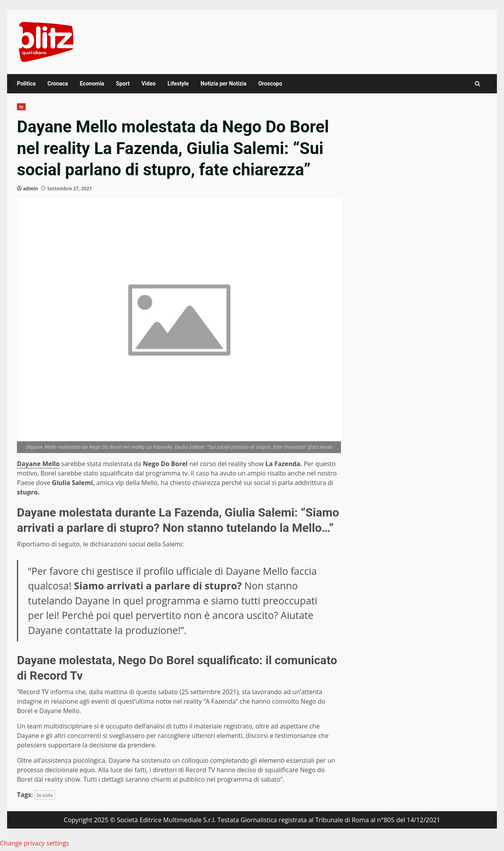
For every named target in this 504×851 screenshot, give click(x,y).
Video (148, 84)
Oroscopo (270, 84)
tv (21, 107)
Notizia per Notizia (223, 84)
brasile (45, 795)
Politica (26, 84)
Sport (123, 84)
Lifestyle (178, 84)
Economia (92, 84)
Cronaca (57, 84)
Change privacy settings (35, 843)
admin (30, 189)
